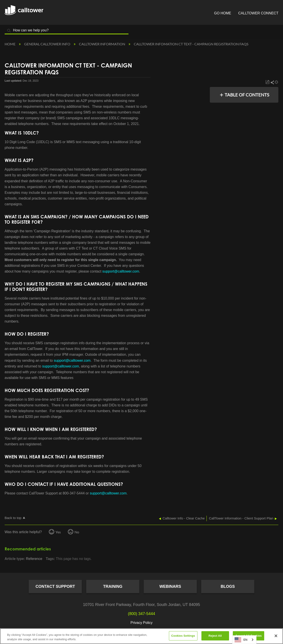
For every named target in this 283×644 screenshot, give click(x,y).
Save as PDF (267, 82)
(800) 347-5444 (141, 614)
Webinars (170, 586)
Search (9, 31)
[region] (141, 636)
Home (10, 44)
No (77, 532)
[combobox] (244, 640)
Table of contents (247, 95)
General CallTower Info (48, 44)
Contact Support (55, 586)
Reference (34, 559)
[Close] (276, 636)
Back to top (13, 518)
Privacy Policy (141, 623)
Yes (58, 532)
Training (113, 586)
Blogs (228, 586)
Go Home (223, 13)
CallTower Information (102, 44)
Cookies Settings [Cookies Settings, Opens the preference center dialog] (183, 636)
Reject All (215, 636)
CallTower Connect (258, 13)
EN (241, 640)
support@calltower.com (121, 271)
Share (272, 82)
